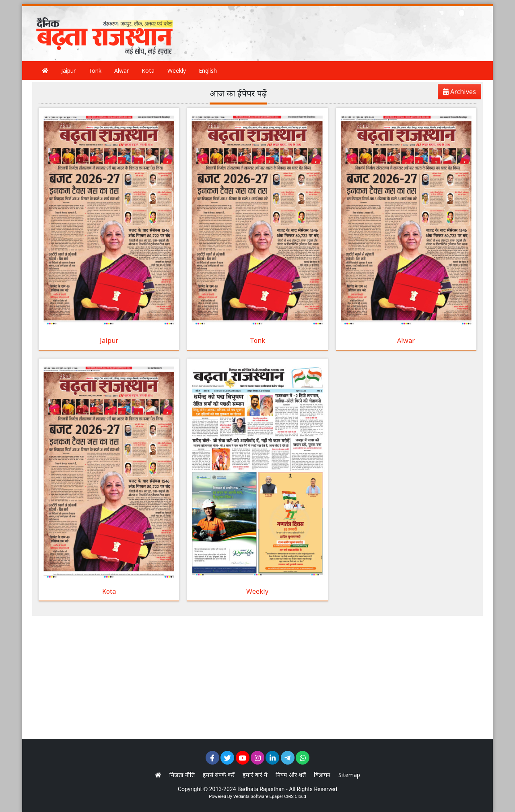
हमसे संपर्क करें (219, 775)
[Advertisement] (332, 26)
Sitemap (349, 775)
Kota (148, 71)
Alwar (122, 71)
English (208, 71)
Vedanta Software (251, 797)
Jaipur (68, 71)
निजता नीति (182, 775)
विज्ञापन (322, 775)
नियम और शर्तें (291, 775)
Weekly (177, 71)
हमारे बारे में (255, 775)
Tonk (95, 71)
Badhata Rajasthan (261, 789)
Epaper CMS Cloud (287, 797)
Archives (457, 93)
